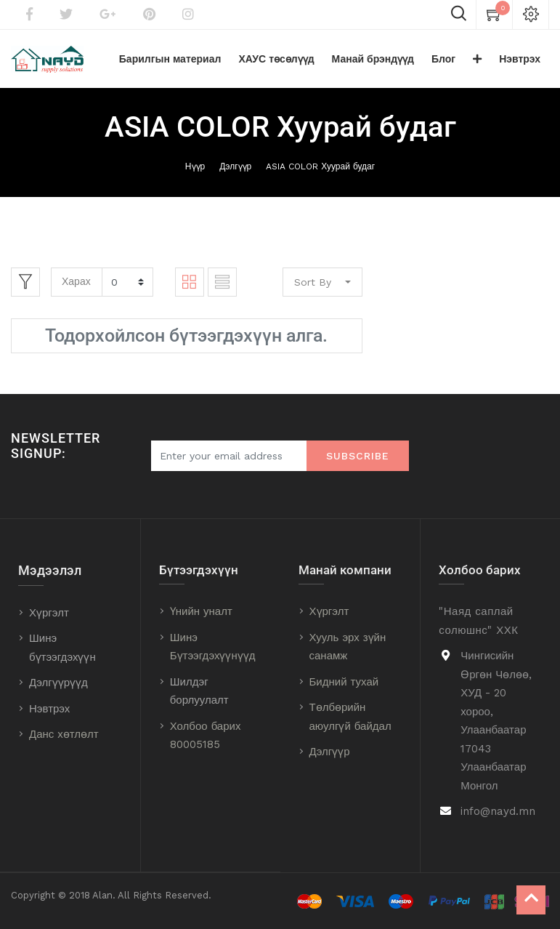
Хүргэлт (49, 613)
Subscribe (358, 456)
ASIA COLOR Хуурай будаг (320, 166)
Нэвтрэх (49, 709)
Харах (76, 281)
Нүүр (195, 166)
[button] (477, 59)
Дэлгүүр (235, 166)
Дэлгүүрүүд (58, 683)
